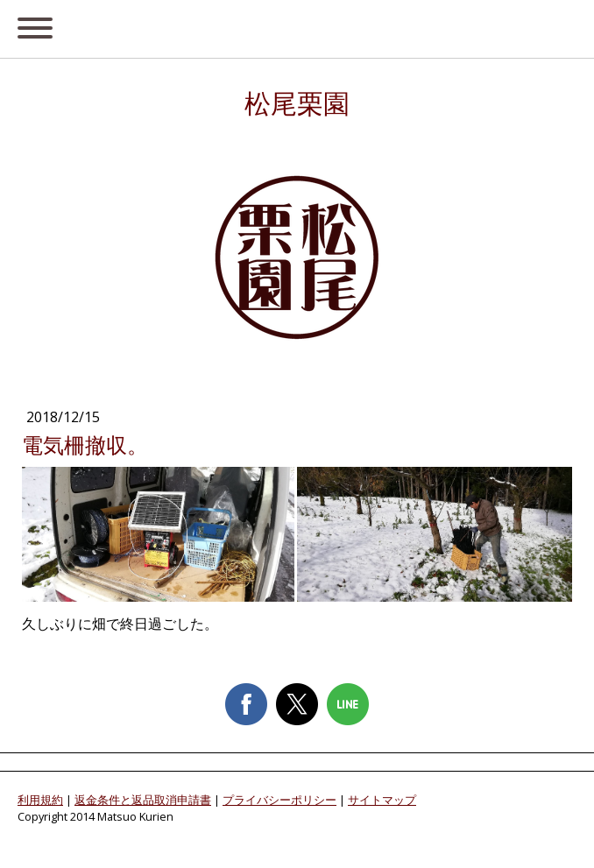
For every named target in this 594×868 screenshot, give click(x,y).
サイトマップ (382, 800)
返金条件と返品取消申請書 (143, 800)
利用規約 (40, 800)
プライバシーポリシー (279, 800)
